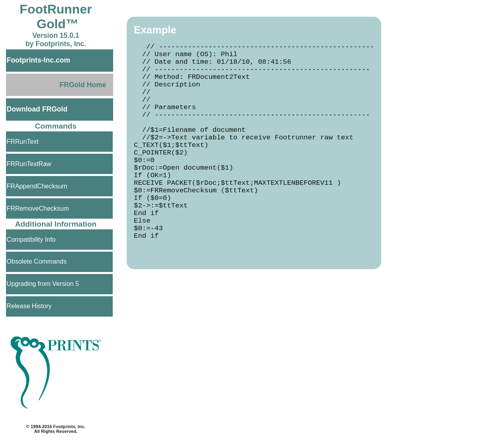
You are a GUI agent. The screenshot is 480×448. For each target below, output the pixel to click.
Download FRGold (37, 109)
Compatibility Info (31, 240)
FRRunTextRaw (29, 164)
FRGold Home (83, 85)
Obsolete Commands (37, 261)
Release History (29, 306)
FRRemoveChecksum (38, 208)
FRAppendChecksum (37, 186)
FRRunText (23, 142)
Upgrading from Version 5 (43, 284)
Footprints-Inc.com (38, 60)
